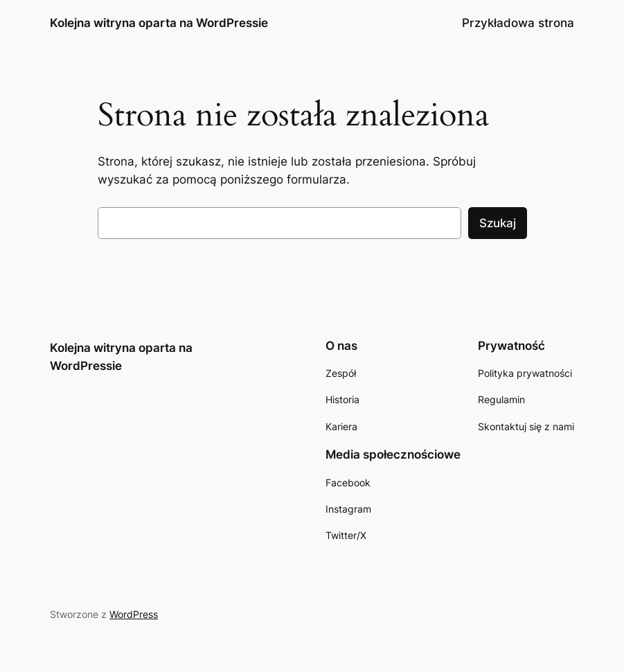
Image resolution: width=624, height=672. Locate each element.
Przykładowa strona (518, 23)
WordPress (134, 614)
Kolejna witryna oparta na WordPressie (159, 23)
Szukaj (498, 223)
